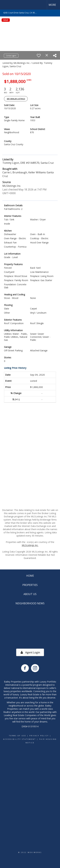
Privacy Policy (39, 736)
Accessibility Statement (20, 739)
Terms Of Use (18, 736)
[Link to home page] (5, 5)
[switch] (39, 55)
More (52, 5)
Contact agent (11, 56)
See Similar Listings (16, 99)
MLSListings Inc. (30, 545)
